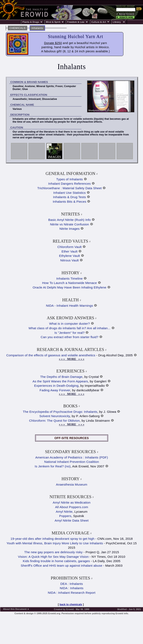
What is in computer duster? (69, 324)
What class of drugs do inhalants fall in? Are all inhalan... (69, 328)
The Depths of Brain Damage (61, 377)
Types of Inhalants (69, 179)
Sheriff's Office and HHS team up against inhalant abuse (62, 566)
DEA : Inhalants (71, 584)
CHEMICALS (18, 28)
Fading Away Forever (55, 390)
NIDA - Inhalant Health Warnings (70, 306)
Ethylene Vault (69, 256)
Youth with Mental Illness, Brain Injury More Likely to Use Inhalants (55, 543)
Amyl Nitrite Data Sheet (72, 520)
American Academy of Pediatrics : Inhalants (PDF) (72, 457)
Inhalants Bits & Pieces (70, 202)
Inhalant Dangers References (70, 184)
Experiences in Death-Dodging (56, 386)
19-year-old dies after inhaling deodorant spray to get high (52, 539)
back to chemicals (71, 604)
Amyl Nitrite (64, 512)
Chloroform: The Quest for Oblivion (54, 421)
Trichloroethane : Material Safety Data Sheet (70, 188)
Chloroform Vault (70, 247)
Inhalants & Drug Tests (69, 197)
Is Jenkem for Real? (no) (53, 466)
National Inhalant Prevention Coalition (71, 462)
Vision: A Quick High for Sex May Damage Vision (53, 557)
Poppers (65, 516)
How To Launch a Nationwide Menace (69, 283)
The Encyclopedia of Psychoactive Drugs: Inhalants (60, 412)
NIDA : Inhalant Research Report (72, 593)
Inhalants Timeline (70, 278)
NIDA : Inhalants (72, 588)
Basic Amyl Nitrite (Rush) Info (70, 220)
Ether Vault (69, 251)
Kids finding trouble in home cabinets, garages (56, 561)
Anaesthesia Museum (72, 484)
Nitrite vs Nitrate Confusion (69, 224)
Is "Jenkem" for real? (70, 333)
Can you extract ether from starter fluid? (69, 337)
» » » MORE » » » (71, 359)
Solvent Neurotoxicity (55, 416)
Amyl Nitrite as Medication (71, 502)
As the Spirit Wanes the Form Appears (60, 381)
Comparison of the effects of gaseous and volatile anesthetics (51, 355)
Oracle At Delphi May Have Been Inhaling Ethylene (69, 287)
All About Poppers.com (72, 507)
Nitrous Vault (70, 260)
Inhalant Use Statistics (69, 193)
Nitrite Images (70, 229)
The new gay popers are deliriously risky (54, 552)
